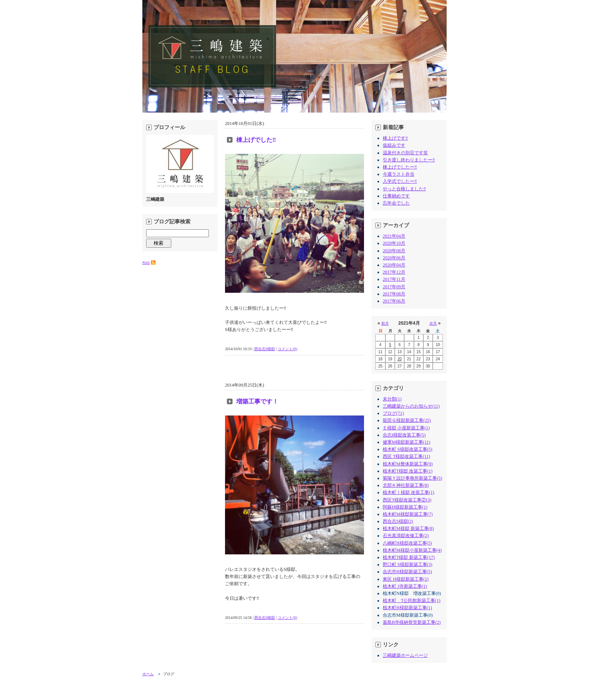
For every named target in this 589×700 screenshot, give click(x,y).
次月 (433, 323)
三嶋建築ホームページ (405, 655)
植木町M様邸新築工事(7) (408, 514)
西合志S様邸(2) (398, 521)
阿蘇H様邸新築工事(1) (405, 507)
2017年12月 (394, 272)
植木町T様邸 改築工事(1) (408, 471)
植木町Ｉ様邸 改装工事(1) (409, 492)
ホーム (148, 674)
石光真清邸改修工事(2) (406, 536)
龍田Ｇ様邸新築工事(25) (407, 420)
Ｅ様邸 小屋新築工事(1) (406, 428)
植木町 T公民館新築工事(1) (412, 601)
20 (399, 359)
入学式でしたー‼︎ (400, 181)
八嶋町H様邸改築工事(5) (407, 543)
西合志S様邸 (265, 349)
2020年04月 (394, 265)
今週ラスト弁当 (399, 174)
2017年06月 (394, 301)
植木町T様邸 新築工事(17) (409, 557)
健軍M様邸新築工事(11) (406, 442)
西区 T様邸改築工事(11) (406, 456)
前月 (385, 323)
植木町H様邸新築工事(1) (407, 608)
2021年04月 (394, 236)
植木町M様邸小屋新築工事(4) (412, 550)
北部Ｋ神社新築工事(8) (406, 485)
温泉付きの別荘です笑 (405, 153)
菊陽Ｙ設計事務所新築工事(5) (412, 478)
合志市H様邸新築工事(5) (407, 572)
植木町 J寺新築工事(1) (405, 586)
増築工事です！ (257, 401)
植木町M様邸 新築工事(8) (408, 528)
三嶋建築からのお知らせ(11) (411, 406)
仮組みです (394, 145)
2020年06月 (394, 258)
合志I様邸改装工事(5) (404, 435)
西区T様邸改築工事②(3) (407, 500)
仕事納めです (396, 196)
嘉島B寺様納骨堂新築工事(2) (412, 622)
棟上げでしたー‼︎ (400, 167)
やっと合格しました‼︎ (404, 189)
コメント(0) (287, 349)
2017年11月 (394, 279)
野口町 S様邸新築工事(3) (408, 565)
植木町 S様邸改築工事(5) (408, 449)
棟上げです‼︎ (395, 138)
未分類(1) (392, 399)
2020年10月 (394, 243)
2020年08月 (394, 251)
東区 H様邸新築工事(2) (406, 579)
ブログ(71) (393, 413)
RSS (146, 263)
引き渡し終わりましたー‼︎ (409, 160)
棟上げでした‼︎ (256, 140)
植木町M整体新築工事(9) (408, 464)
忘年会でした (396, 203)
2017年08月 (394, 294)
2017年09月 (394, 287)
